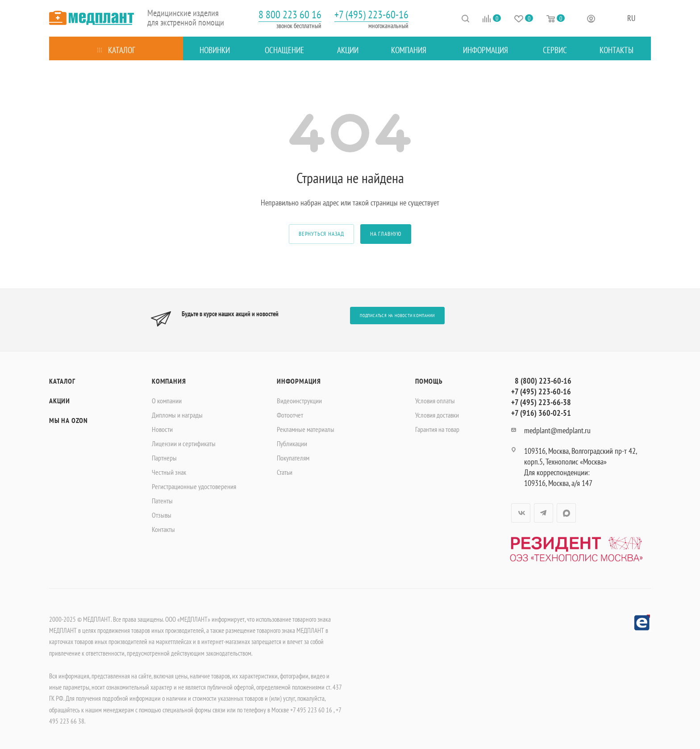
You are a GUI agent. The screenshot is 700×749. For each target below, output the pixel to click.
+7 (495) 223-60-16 (371, 15)
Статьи (285, 472)
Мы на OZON (69, 420)
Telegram (544, 513)
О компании (167, 401)
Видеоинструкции (299, 401)
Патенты (162, 501)
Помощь (429, 381)
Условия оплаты (435, 401)
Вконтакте (521, 513)
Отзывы (162, 515)
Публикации (292, 444)
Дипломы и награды (177, 415)
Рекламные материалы (306, 429)
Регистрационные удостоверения (194, 486)
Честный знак (169, 472)
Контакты (163, 529)
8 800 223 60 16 (290, 15)
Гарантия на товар (437, 429)
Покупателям (293, 458)
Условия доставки (437, 415)
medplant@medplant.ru (557, 430)
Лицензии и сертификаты (184, 444)
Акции (60, 401)
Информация (299, 381)
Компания (169, 381)
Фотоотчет (290, 415)
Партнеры (164, 458)
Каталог (62, 381)
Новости (162, 429)
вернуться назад (321, 234)
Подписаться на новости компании (397, 316)
